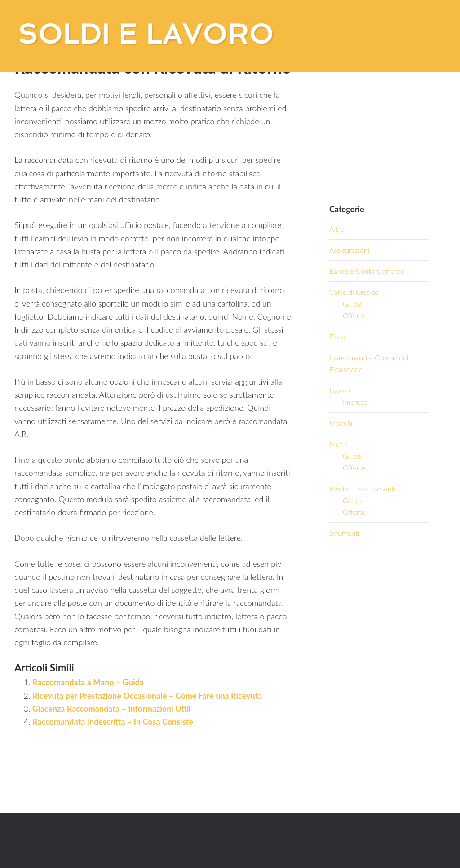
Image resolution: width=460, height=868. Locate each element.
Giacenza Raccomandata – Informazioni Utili (111, 709)
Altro (337, 229)
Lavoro (340, 390)
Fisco (337, 336)
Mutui (338, 444)
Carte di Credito (354, 292)
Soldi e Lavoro (146, 34)
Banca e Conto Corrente (367, 271)
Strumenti (344, 533)
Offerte (354, 315)
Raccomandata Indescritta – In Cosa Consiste (113, 722)
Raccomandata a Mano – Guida (88, 682)
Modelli (341, 423)
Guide (352, 304)
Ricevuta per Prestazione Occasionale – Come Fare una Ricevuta (147, 696)
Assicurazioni (349, 250)
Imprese (355, 402)
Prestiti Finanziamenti (363, 489)
